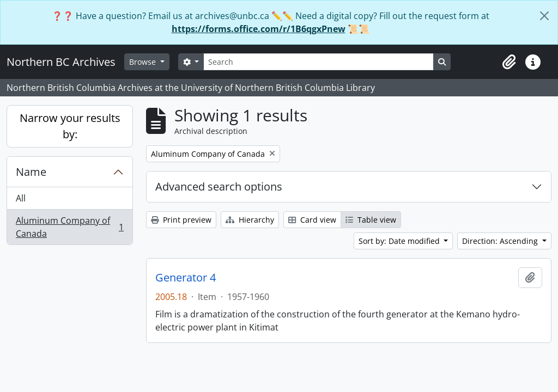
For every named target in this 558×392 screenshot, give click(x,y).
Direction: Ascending (501, 241)
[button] (509, 62)
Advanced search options (219, 186)
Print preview (181, 220)
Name (31, 172)
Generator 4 (186, 278)
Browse (144, 62)
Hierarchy (250, 220)
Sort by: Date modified (400, 241)
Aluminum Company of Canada (69, 227)
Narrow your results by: (70, 126)
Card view (312, 220)
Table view (371, 220)
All (21, 198)
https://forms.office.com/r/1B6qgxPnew (259, 29)
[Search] (318, 62)
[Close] (544, 16)
